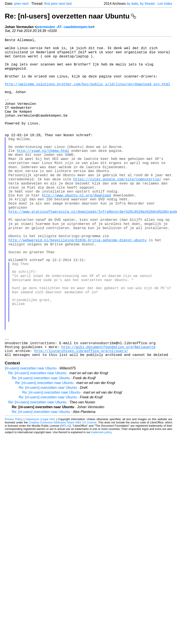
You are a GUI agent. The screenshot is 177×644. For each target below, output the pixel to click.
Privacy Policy (14, 483)
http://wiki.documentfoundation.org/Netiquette (108, 409)
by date (132, 4)
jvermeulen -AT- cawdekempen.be (65, 27)
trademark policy (101, 496)
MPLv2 (66, 490)
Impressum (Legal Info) (40, 483)
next (25, 4)
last (69, 4)
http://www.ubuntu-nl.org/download (76, 227)
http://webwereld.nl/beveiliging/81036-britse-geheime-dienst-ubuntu (78, 280)
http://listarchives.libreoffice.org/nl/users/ (81, 414)
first (47, 4)
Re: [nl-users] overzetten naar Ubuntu (71, 16)
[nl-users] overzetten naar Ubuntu (31, 432)
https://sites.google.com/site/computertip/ (117, 208)
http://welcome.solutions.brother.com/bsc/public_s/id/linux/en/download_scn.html (87, 93)
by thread (147, 4)
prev (18, 4)
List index (165, 4)
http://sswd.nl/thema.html (43, 175)
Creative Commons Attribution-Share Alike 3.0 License (63, 487)
